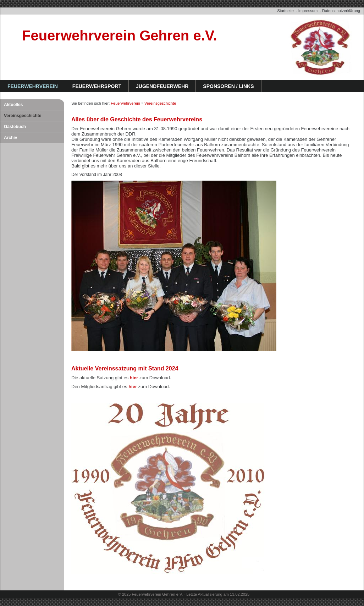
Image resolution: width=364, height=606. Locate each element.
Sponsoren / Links (228, 86)
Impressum (308, 11)
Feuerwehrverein (33, 86)
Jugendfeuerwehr (162, 86)
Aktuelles (13, 105)
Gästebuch (15, 127)
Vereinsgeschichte (23, 116)
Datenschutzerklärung (341, 11)
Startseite (285, 11)
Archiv (10, 138)
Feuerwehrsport (97, 86)
